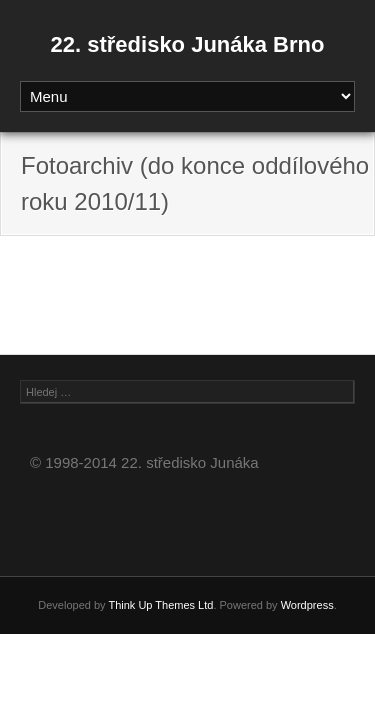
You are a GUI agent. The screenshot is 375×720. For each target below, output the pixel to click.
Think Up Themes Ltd (160, 605)
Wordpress (307, 605)
